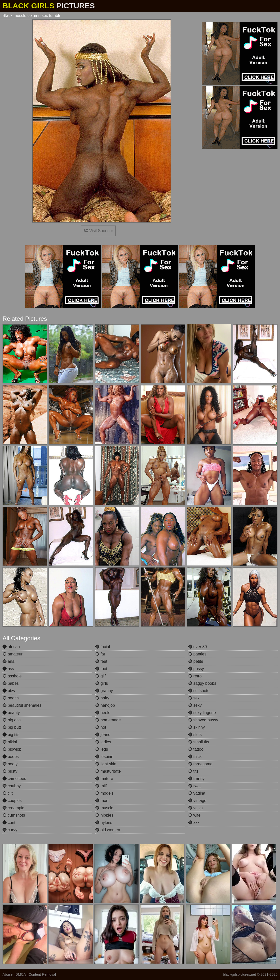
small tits (199, 742)
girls (102, 683)
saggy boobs (202, 683)
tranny (196, 779)
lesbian (104, 757)
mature (104, 779)
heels (103, 713)
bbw (9, 691)
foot (101, 669)
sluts (195, 735)
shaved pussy (203, 720)
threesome (200, 764)
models (104, 793)
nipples (104, 815)
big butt (12, 727)
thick (195, 757)
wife (194, 815)
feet (101, 661)
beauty (11, 713)
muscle (104, 808)
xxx (194, 823)
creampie (13, 808)
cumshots (14, 815)
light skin (106, 764)
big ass (11, 720)
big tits (11, 735)
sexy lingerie (202, 713)
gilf (100, 676)
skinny (197, 727)
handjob (105, 705)
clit (8, 793)
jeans (103, 735)
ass (8, 669)
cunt (9, 823)
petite (196, 661)
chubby (12, 786)
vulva (196, 808)
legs (102, 749)
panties (197, 654)
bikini (10, 742)
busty (10, 771)
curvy (10, 830)
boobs (11, 757)
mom (102, 801)
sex (194, 698)
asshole (12, 676)
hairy (102, 698)
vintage (197, 801)
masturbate (108, 771)
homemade (108, 720)
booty (10, 764)
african (11, 647)
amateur (13, 654)
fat (100, 654)
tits (193, 771)
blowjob (12, 749)
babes (11, 683)
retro (195, 676)
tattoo (196, 749)
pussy (196, 669)
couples (12, 801)
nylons (104, 823)
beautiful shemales (22, 705)
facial (103, 647)
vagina (197, 793)
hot (101, 727)
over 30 (198, 647)
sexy (195, 705)
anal (9, 661)
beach (11, 698)
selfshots (199, 691)
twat (195, 786)
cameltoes (14, 779)
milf (101, 786)
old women (108, 830)
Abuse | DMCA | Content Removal (29, 974)
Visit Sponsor (98, 231)
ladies (103, 742)
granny (104, 691)
